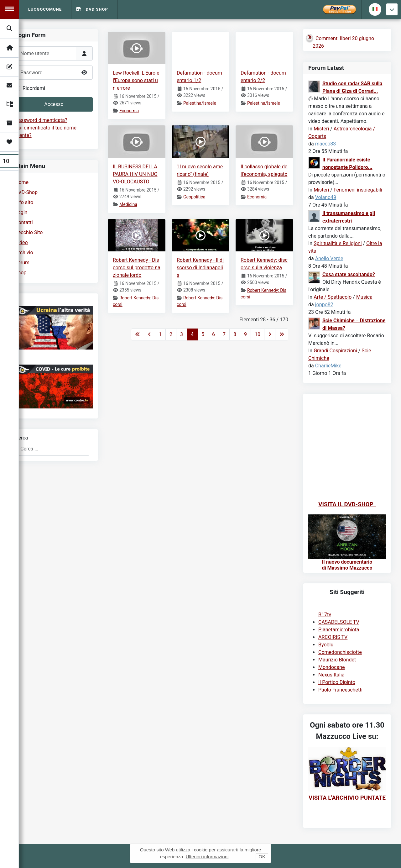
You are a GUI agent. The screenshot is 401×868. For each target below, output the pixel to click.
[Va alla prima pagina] (138, 334)
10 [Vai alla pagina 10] (258, 334)
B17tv (325, 615)
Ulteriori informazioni (207, 857)
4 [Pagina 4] (192, 334)
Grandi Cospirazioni (335, 351)
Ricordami (34, 88)
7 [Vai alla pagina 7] (224, 334)
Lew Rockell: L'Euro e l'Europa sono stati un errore (136, 80)
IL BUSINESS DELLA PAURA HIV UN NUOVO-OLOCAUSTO (135, 174)
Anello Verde (329, 258)
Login (21, 212)
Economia (129, 111)
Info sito (24, 202)
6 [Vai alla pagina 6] (214, 334)
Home (22, 182)
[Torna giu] (392, 9)
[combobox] (52, 449)
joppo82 (324, 305)
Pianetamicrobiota (339, 630)
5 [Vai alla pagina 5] (203, 334)
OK (262, 857)
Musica (364, 297)
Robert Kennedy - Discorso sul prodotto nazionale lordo (137, 268)
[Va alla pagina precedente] (149, 334)
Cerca (21, 438)
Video (21, 242)
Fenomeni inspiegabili (358, 190)
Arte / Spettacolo (333, 297)
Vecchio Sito (29, 232)
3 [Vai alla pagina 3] (182, 334)
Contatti (24, 222)
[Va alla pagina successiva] (270, 334)
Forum (22, 263)
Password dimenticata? (41, 120)
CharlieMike (328, 366)
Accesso (54, 104)
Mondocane (331, 667)
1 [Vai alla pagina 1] (160, 334)
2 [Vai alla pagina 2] (171, 334)
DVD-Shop (26, 192)
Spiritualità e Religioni (338, 243)
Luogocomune (45, 9)
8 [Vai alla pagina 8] (235, 334)
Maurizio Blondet (337, 660)
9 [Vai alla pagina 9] (245, 334)
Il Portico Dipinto (337, 682)
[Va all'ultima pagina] (282, 334)
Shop (21, 273)
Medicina (128, 204)
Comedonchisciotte (340, 652)
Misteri (321, 129)
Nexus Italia (331, 675)
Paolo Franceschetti (340, 690)
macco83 (326, 144)
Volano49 (326, 197)
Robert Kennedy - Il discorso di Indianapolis (200, 268)
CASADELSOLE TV (339, 622)
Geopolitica (194, 197)
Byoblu (326, 645)
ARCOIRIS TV (333, 637)
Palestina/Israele (200, 103)
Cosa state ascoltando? (349, 274)
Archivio (24, 253)
